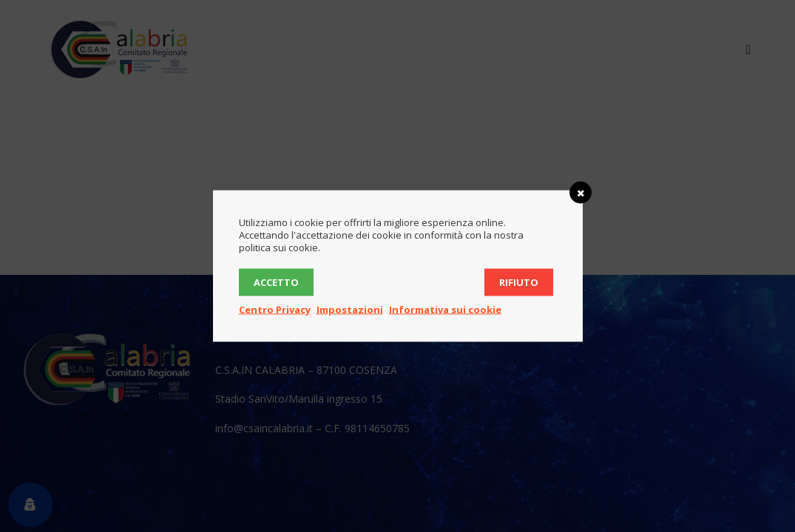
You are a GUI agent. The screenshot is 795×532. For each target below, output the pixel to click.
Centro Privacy (275, 310)
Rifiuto (519, 282)
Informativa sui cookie (445, 310)
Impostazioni (350, 310)
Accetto (276, 282)
